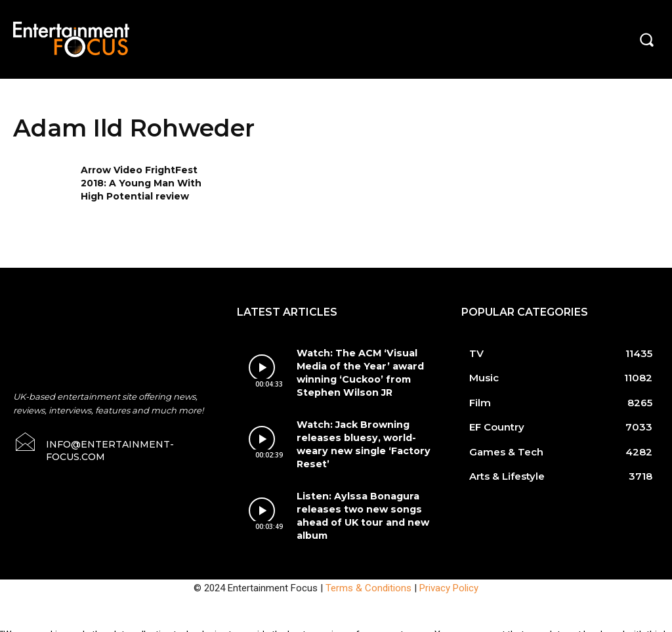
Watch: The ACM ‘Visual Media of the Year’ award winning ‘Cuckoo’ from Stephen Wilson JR (355, 371)
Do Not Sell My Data (97, 625)
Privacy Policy (449, 564)
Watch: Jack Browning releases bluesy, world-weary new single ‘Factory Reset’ (366, 431)
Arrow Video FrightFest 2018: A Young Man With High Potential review (141, 183)
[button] (646, 39)
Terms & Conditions (368, 564)
